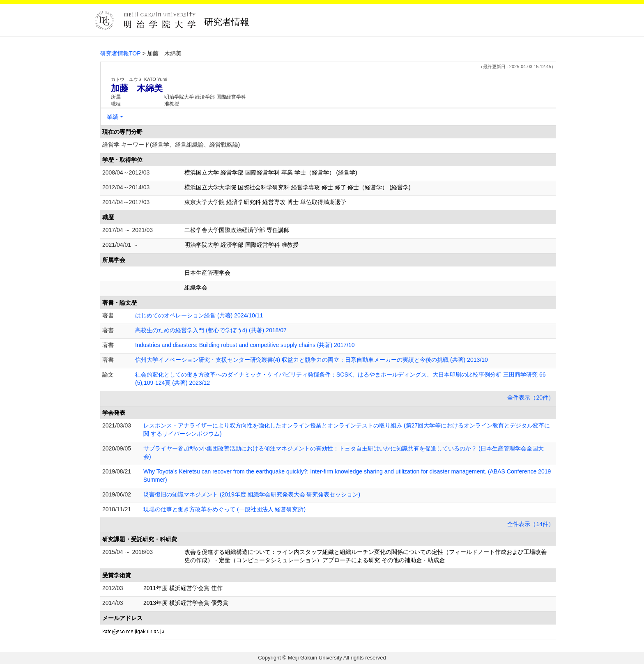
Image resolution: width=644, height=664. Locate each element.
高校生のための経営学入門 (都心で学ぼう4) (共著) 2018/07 (211, 330)
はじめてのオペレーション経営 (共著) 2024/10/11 (199, 315)
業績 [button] (113, 117)
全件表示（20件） (531, 397)
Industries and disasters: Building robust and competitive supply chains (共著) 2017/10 (245, 345)
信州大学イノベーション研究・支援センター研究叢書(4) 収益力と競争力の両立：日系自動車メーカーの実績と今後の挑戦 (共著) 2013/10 (312, 360)
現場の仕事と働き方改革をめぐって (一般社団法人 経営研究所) (224, 509)
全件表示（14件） (531, 524)
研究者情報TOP (121, 53)
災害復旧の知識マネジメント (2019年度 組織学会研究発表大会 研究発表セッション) (252, 494)
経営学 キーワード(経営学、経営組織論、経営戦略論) (171, 145)
